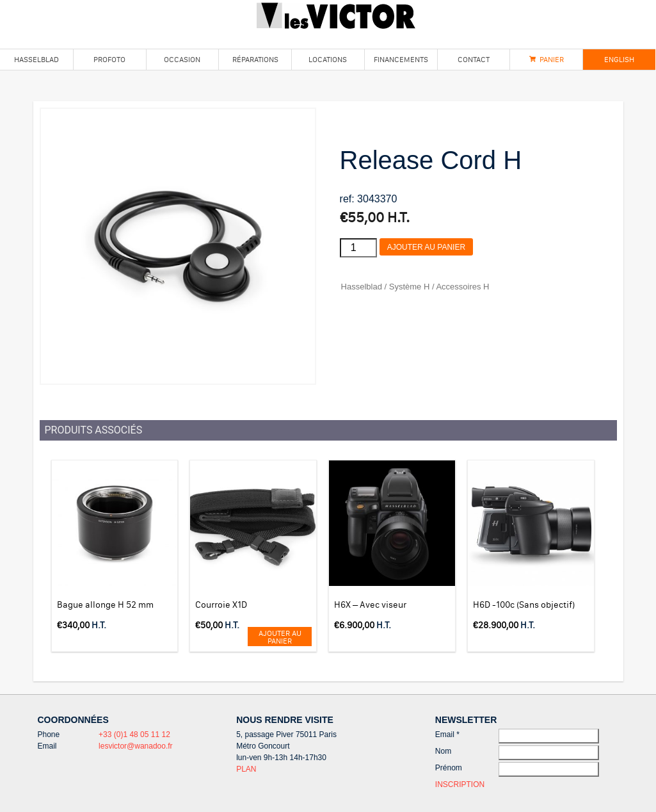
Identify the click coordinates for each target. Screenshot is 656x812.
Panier (552, 59)
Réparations (255, 59)
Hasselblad (36, 59)
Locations (328, 59)
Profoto (109, 59)
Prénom (449, 768)
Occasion (182, 59)
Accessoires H (462, 287)
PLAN (246, 769)
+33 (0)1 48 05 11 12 (134, 735)
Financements (401, 59)
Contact (474, 59)
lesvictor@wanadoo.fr (136, 746)
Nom (443, 751)
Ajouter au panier (426, 247)
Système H (410, 287)
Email (447, 735)
